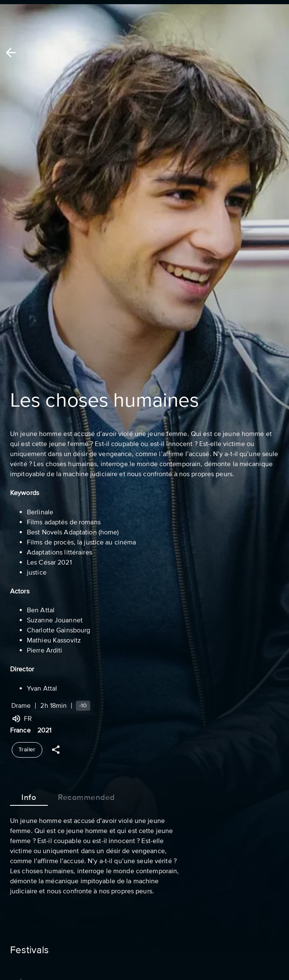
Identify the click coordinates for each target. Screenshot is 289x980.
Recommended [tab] (86, 796)
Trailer (27, 750)
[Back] (11, 53)
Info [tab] (29, 796)
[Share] (56, 750)
